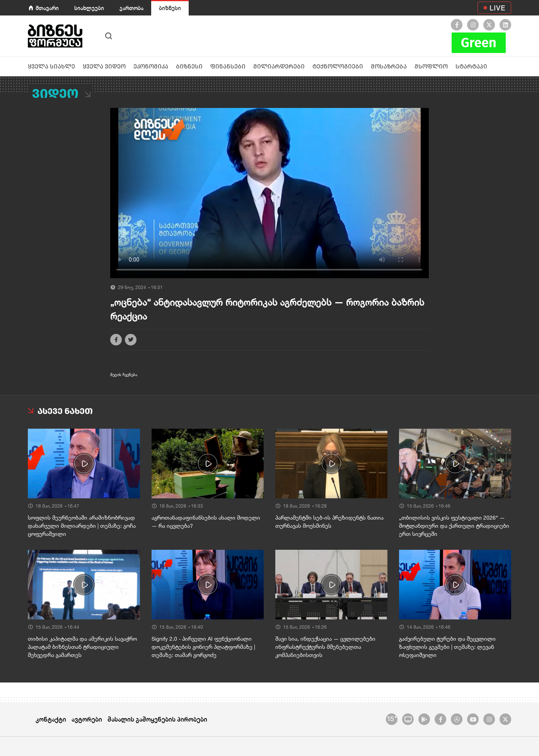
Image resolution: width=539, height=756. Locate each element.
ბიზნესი (170, 8)
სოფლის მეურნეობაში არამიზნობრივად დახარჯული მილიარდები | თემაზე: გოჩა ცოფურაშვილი (82, 526)
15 (392, 718)
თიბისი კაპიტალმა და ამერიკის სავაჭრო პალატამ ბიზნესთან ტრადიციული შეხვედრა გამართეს (82, 647)
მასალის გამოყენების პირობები (157, 719)
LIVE (497, 8)
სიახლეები (89, 8)
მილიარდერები (279, 66)
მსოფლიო (431, 66)
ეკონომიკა (151, 66)
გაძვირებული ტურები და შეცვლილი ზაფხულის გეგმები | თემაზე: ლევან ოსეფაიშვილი (447, 647)
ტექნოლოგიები (338, 66)
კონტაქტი (51, 719)
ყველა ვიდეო (104, 66)
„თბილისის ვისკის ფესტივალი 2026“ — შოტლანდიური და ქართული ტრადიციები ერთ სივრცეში (454, 526)
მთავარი (47, 8)
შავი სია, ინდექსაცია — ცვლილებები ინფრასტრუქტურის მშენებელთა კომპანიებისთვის (325, 647)
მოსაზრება (389, 66)
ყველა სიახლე (51, 66)
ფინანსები (228, 66)
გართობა (131, 8)
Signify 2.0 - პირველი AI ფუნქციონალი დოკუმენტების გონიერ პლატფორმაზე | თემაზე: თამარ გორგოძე (203, 647)
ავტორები (87, 719)
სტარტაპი (471, 66)
